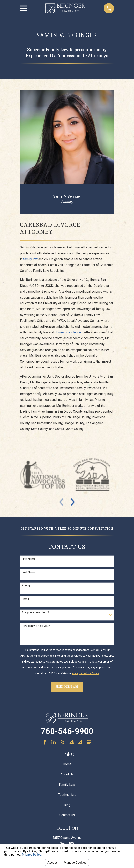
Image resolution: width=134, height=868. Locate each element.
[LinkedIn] (54, 742)
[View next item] (73, 502)
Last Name (29, 572)
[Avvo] (71, 742)
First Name (29, 559)
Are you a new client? (35, 612)
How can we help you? (36, 626)
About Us (67, 774)
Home (67, 764)
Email (25, 599)
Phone (26, 585)
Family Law (67, 785)
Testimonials (67, 795)
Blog (67, 805)
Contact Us (67, 815)
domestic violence (68, 332)
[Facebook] (45, 742)
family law (30, 259)
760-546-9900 (67, 731)
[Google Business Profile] (89, 742)
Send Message (67, 687)
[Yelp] (62, 742)
